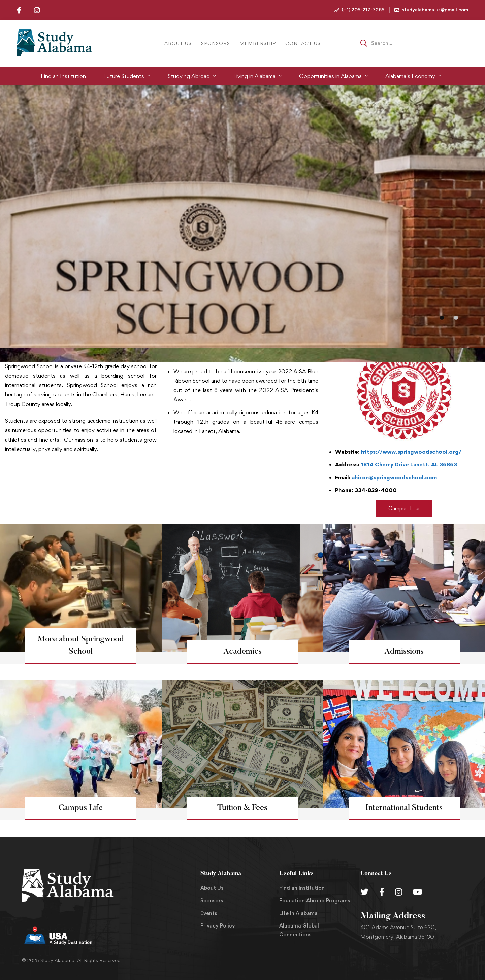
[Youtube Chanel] (417, 892)
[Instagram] (399, 892)
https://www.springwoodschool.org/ (411, 452)
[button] (442, 318)
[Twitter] (364, 892)
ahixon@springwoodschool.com (394, 477)
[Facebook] (382, 892)
